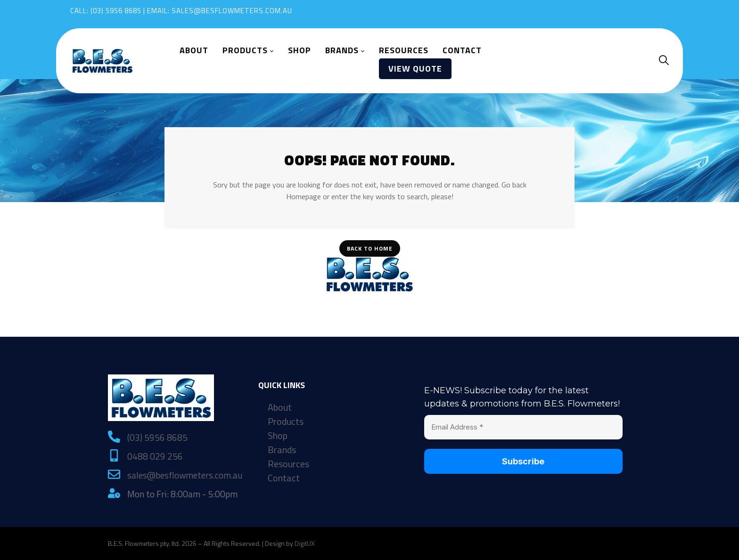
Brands (282, 450)
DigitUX (305, 543)
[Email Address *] (523, 427)
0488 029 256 (155, 456)
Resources (288, 464)
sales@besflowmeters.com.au (232, 11)
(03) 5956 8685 (116, 11)
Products (286, 422)
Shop (278, 436)
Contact (284, 478)
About (280, 407)
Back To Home (370, 248)
